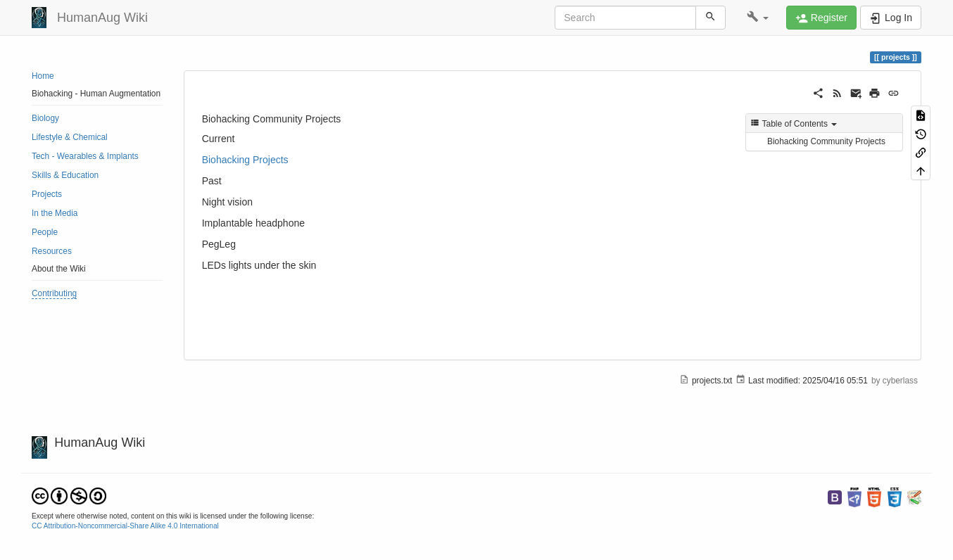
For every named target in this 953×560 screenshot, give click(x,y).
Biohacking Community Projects (826, 141)
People (45, 232)
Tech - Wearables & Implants (85, 156)
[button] (758, 18)
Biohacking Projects (245, 160)
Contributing (54, 293)
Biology (45, 118)
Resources (52, 251)
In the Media (55, 213)
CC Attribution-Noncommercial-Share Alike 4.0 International (125, 526)
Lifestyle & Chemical (70, 137)
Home (43, 76)
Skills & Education (65, 175)
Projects (47, 194)
